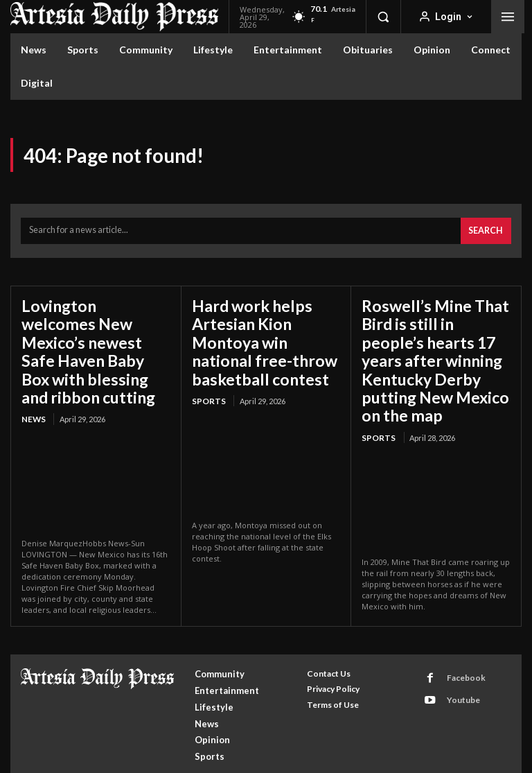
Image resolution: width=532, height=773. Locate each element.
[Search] (487, 228)
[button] (383, 17)
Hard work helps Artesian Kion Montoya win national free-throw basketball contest (265, 333)
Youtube (456, 660)
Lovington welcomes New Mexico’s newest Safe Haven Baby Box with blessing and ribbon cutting (89, 333)
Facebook (459, 642)
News (33, 386)
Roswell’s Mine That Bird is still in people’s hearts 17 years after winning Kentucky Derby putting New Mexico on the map (428, 341)
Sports (207, 386)
